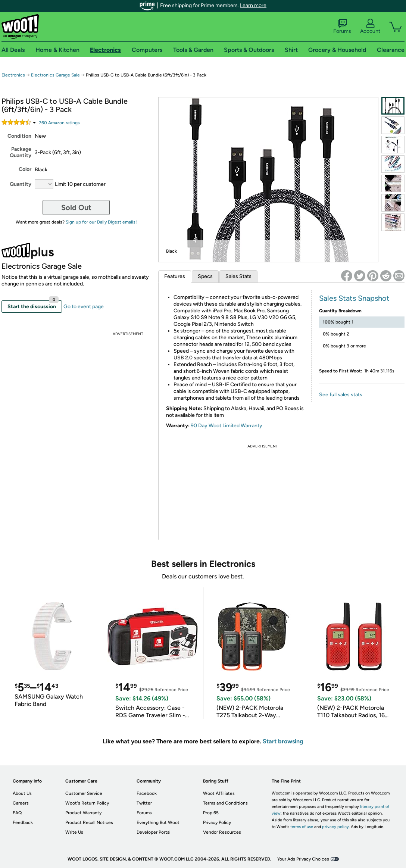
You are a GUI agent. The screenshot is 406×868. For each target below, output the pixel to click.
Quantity (21, 184)
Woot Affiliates (219, 793)
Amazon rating (59, 123)
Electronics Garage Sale (55, 75)
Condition (19, 136)
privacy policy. (336, 827)
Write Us (74, 832)
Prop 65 (211, 813)
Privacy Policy (217, 822)
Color (25, 169)
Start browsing (283, 741)
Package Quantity (21, 152)
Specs (205, 276)
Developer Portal (154, 832)
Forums (342, 26)
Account (370, 26)
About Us (22, 793)
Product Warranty (83, 813)
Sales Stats (238, 276)
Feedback (23, 822)
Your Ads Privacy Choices (303, 859)
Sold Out (76, 207)
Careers (21, 803)
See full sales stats (341, 395)
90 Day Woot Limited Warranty (227, 426)
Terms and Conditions (225, 803)
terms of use (302, 827)
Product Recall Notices (89, 822)
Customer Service (84, 793)
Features (175, 276)
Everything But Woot (158, 822)
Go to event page (84, 307)
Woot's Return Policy (87, 803)
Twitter (144, 803)
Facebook (147, 793)
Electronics (13, 75)
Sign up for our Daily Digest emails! (101, 222)
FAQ (17, 813)
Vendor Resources (222, 832)
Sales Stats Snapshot (354, 298)
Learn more (253, 5)
